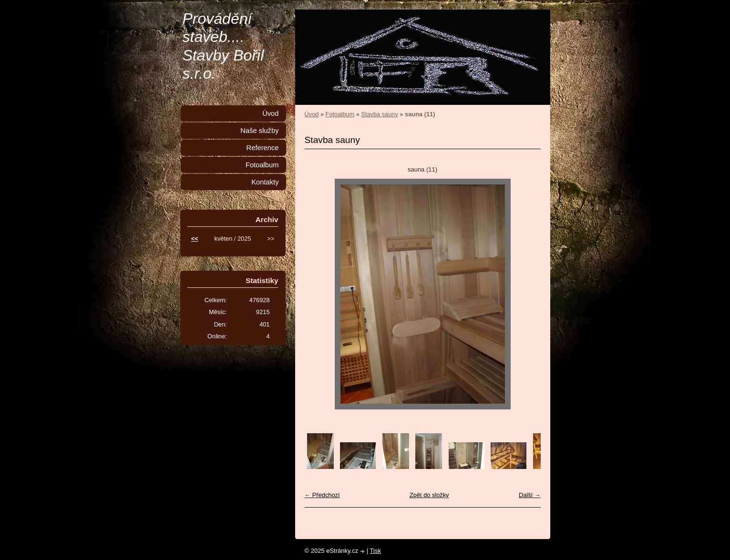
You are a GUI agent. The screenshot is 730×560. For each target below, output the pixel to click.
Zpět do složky (429, 495)
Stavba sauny (380, 114)
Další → (530, 495)
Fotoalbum (340, 114)
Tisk (375, 551)
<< (195, 239)
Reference (263, 148)
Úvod (312, 114)
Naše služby (259, 131)
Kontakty (265, 182)
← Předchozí (322, 495)
